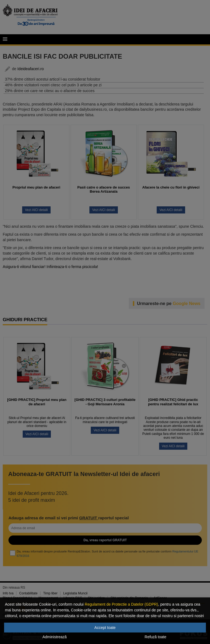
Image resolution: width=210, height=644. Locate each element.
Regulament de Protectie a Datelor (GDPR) (121, 604)
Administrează (55, 637)
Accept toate (105, 628)
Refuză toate (155, 637)
